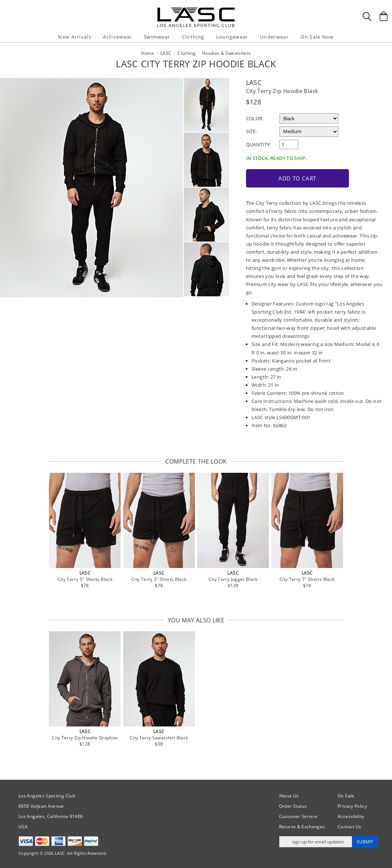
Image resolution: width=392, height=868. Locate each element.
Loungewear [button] (232, 37)
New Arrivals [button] (75, 37)
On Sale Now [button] (317, 37)
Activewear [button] (117, 37)
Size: (252, 131)
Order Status (293, 806)
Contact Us (350, 827)
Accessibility (351, 816)
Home (148, 53)
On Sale (346, 796)
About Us (289, 796)
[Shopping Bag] (384, 16)
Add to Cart (297, 178)
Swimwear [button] (157, 37)
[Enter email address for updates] (316, 842)
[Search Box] (367, 17)
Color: (255, 118)
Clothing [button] (193, 37)
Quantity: (259, 144)
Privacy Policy (352, 806)
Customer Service (298, 816)
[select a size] (309, 132)
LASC (254, 82)
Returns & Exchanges (302, 827)
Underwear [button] (274, 37)
